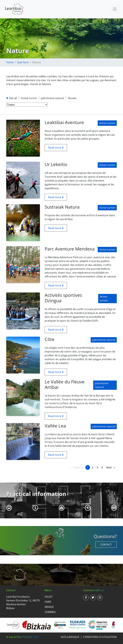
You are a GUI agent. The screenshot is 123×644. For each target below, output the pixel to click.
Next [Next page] (111, 467)
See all (13, 98)
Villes (49, 597)
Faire (48, 602)
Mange (49, 607)
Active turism (29, 98)
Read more (56, 148)
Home (10, 62)
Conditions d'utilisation (100, 637)
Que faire (23, 62)
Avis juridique (70, 637)
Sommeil (50, 612)
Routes (72, 98)
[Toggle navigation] (115, 9)
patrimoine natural (52, 98)
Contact (106, 545)
